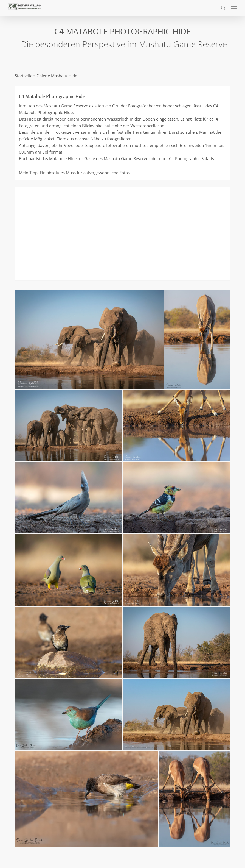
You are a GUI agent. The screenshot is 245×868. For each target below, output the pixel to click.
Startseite (24, 76)
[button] (234, 8)
